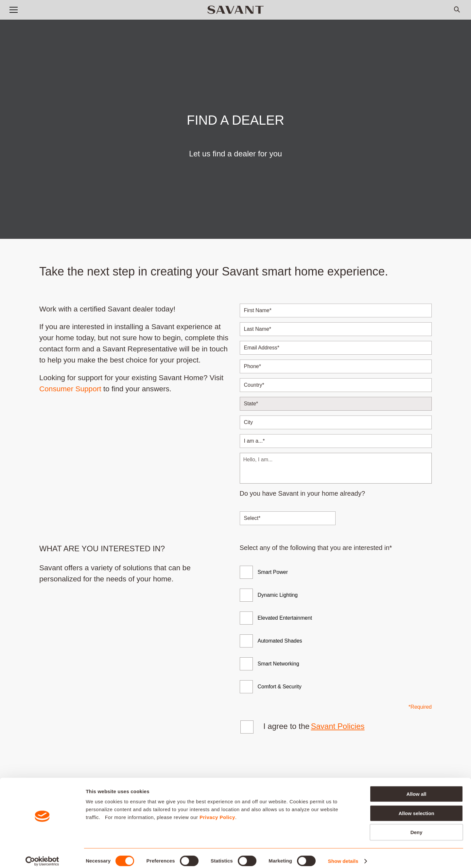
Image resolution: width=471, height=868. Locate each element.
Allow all (417, 788)
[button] (13, 10)
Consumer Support (70, 389)
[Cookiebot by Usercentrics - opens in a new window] (42, 855)
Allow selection (416, 807)
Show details (343, 855)
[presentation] (290, 761)
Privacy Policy (217, 811)
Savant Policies (338, 726)
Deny (417, 826)
